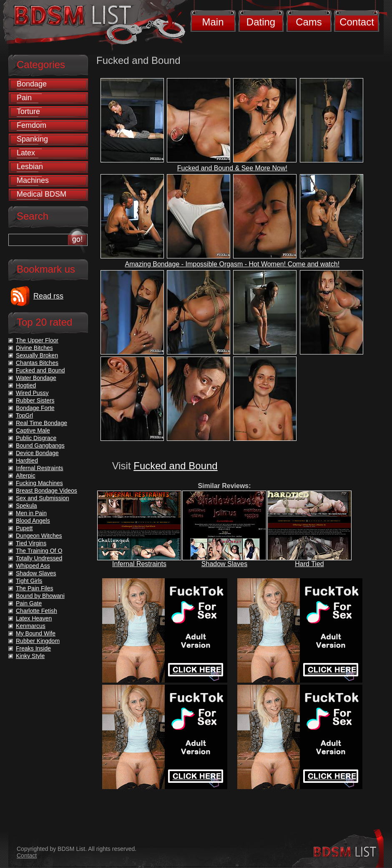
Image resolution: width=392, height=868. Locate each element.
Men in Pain (31, 513)
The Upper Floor (37, 340)
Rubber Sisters (35, 400)
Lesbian (30, 167)
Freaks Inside (33, 648)
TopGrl (24, 415)
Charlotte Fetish (36, 611)
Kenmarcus (31, 626)
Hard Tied (309, 564)
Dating (261, 22)
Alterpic (26, 476)
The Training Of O (39, 551)
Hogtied (26, 385)
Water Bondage (36, 378)
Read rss (48, 296)
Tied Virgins (31, 543)
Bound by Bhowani (40, 596)
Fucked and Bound (175, 466)
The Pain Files (34, 588)
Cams (309, 22)
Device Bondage (37, 453)
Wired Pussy (32, 393)
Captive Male (33, 430)
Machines (33, 180)
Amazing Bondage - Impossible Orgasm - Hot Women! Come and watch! (232, 264)
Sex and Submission (43, 498)
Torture (28, 111)
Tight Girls (29, 581)
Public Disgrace (36, 438)
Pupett (24, 528)
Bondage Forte (35, 408)
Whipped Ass (33, 566)
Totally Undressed (39, 558)
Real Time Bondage (41, 423)
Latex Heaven (34, 618)
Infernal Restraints (139, 564)
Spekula (26, 506)
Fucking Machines (39, 483)
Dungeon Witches (39, 536)
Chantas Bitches (37, 363)
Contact (357, 22)
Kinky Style (30, 656)
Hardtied (27, 461)
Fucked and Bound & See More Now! (232, 168)
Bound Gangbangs (40, 445)
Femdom (31, 125)
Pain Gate (29, 603)
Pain (24, 98)
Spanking (32, 139)
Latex (26, 153)
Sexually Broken (37, 355)
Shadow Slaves (224, 564)
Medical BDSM (41, 194)
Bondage (32, 84)
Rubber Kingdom (38, 641)
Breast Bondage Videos (46, 491)
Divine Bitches (34, 348)
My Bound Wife (36, 633)
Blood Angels (33, 521)
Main (213, 22)
